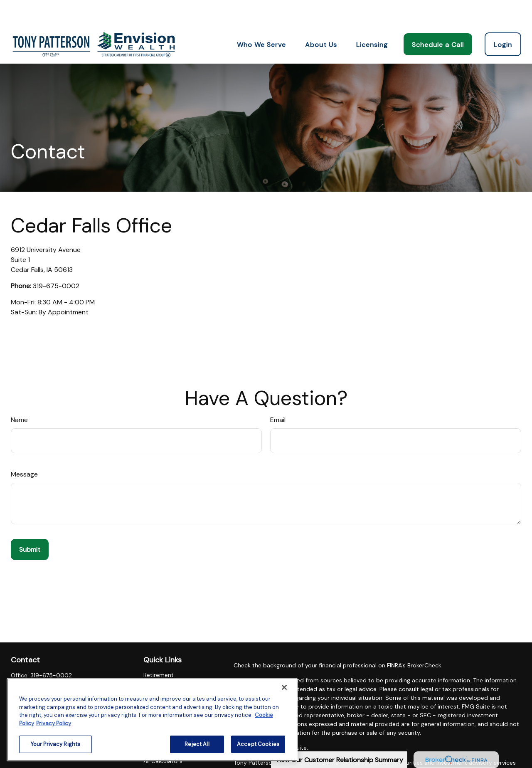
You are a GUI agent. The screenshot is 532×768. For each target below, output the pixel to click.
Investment (159, 659)
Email (278, 395)
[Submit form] (30, 525)
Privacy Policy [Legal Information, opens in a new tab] (54, 723)
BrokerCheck (424, 640)
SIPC (367, 746)
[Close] (284, 687)
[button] (261, 19)
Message (24, 449)
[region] (152, 720)
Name (19, 395)
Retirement (159, 650)
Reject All (197, 744)
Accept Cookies (258, 744)
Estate (152, 669)
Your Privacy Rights (55, 744)
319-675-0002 (56, 261)
